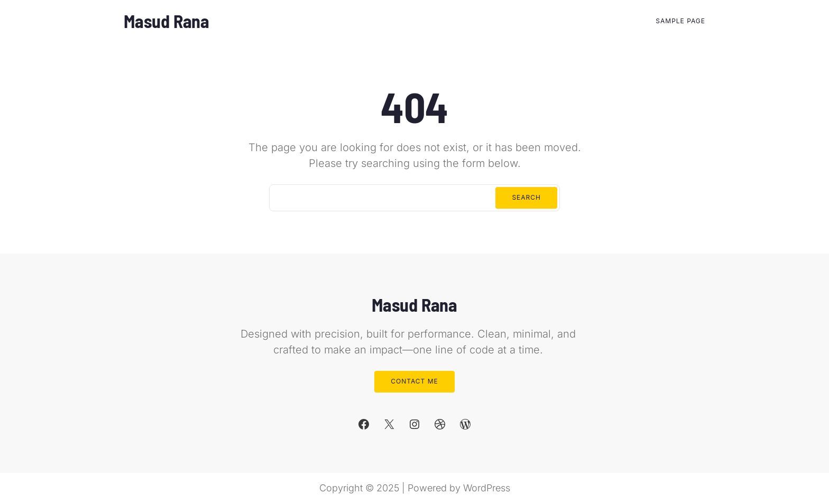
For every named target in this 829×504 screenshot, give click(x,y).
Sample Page (680, 21)
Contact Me (414, 381)
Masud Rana (167, 21)
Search (526, 197)
